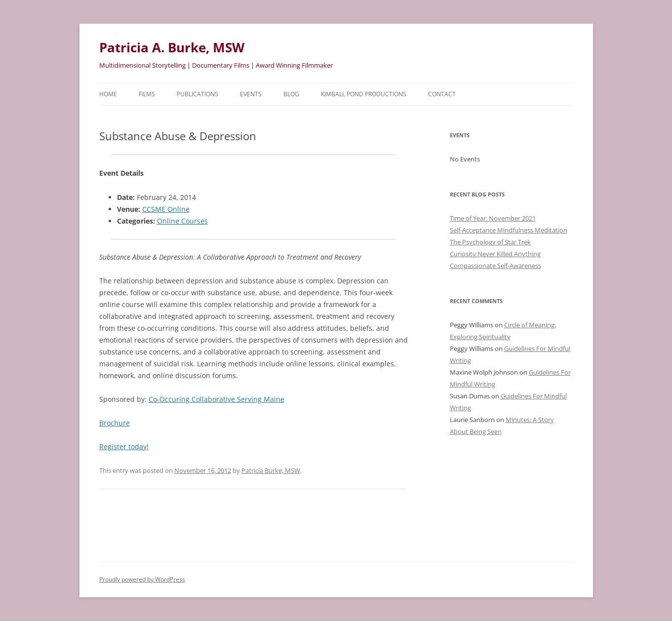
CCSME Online (166, 209)
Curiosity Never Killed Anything (495, 254)
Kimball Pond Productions (364, 94)
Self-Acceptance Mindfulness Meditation (509, 230)
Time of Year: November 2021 (493, 218)
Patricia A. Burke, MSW (172, 47)
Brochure (115, 423)
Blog (291, 94)
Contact (442, 94)
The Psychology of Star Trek (490, 242)
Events (251, 94)
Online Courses (182, 221)
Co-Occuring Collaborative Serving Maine (217, 399)
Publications (198, 94)
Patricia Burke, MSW (271, 470)
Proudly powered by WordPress (142, 579)
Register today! (124, 446)
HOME (108, 94)
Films (147, 94)
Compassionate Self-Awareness (495, 266)
